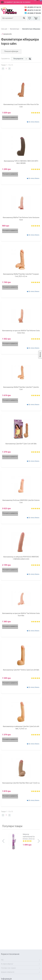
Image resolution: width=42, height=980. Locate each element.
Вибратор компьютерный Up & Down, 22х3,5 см (29, 837)
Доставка (17, 2)
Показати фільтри (11, 51)
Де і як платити (25, 2)
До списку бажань (34, 122)
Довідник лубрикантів (8, 972)
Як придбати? (9, 2)
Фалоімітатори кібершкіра (31, 29)
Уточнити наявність (10, 117)
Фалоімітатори (15, 29)
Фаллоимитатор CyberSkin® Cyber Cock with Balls (21, 444)
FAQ (2, 960)
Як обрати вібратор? (7, 964)
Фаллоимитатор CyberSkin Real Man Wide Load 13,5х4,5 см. (21, 783)
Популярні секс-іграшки (8, 968)
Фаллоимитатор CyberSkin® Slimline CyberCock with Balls (21, 670)
